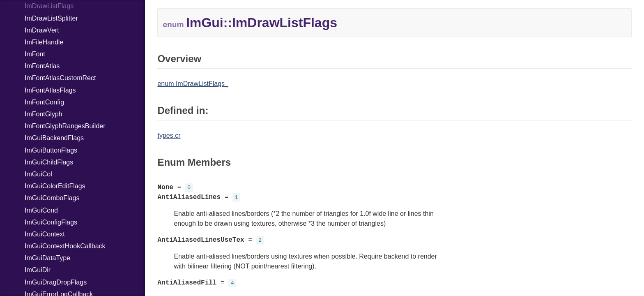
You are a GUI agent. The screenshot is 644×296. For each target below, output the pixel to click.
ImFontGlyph (44, 114)
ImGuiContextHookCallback (65, 246)
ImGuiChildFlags (49, 162)
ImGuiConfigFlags (51, 222)
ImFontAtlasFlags (50, 90)
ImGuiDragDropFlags (56, 282)
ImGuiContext (45, 234)
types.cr (169, 135)
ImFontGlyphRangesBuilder (65, 126)
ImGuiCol (38, 174)
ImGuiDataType (47, 258)
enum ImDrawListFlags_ (193, 84)
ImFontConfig (44, 102)
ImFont (35, 54)
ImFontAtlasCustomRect (60, 78)
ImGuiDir (38, 270)
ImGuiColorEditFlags (55, 186)
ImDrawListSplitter (51, 18)
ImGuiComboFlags (52, 198)
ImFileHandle (44, 42)
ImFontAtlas (42, 66)
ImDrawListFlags (49, 6)
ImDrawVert (42, 30)
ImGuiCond (41, 210)
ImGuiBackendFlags (54, 138)
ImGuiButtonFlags (51, 150)
